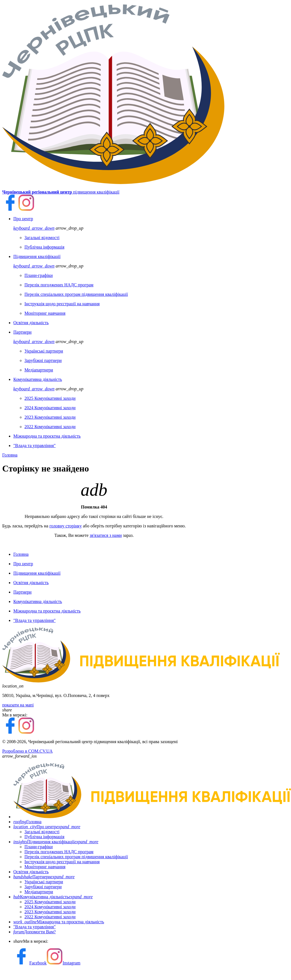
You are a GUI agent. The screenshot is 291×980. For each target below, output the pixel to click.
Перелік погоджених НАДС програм (59, 852)
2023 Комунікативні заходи (50, 912)
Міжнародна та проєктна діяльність (59, 922)
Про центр (47, 827)
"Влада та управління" (34, 927)
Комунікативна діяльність (53, 897)
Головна (10, 455)
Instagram (64, 963)
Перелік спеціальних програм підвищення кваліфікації (76, 857)
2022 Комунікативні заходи (50, 917)
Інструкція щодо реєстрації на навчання (62, 862)
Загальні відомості (42, 832)
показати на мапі (18, 705)
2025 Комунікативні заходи (50, 902)
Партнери (44, 877)
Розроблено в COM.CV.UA (27, 751)
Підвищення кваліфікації (56, 842)
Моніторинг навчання (45, 867)
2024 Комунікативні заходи (50, 907)
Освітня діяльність (31, 872)
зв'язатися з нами (106, 535)
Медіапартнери (39, 892)
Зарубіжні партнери (43, 887)
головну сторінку (66, 526)
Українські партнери (44, 882)
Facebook (30, 963)
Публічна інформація (44, 837)
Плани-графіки (39, 847)
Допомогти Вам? (35, 932)
